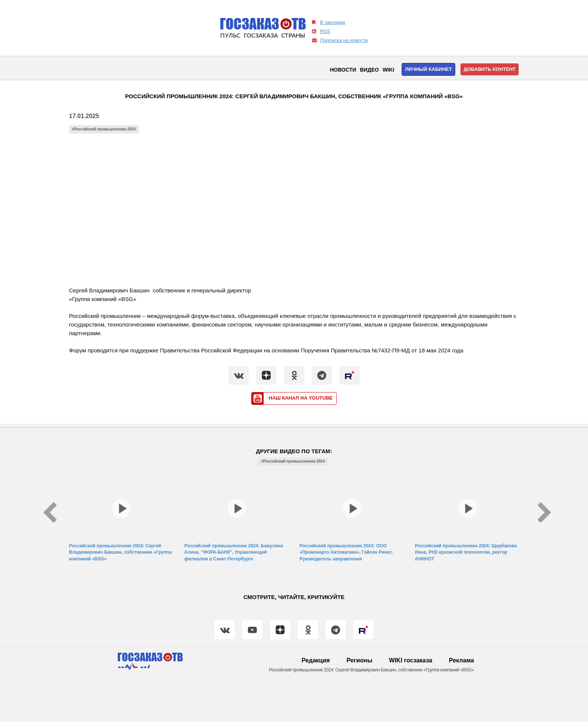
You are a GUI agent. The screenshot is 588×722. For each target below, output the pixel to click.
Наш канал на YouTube (292, 398)
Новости (343, 70)
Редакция (316, 660)
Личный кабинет (428, 69)
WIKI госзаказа (410, 660)
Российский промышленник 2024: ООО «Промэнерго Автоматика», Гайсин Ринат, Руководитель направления (346, 552)
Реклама (461, 660)
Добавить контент (490, 69)
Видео (369, 70)
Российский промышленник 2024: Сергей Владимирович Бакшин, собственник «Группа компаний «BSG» (120, 552)
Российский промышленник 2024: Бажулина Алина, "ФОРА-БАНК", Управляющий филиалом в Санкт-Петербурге (234, 552)
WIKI (388, 70)
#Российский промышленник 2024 (104, 129)
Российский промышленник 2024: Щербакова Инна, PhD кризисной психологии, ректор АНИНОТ (466, 552)
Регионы (359, 660)
